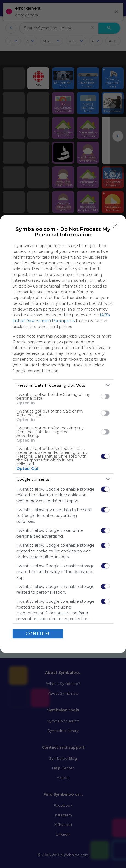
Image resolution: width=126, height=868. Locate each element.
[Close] (115, 226)
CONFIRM (38, 634)
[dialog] (63, 434)
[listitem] (63, 385)
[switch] (105, 396)
